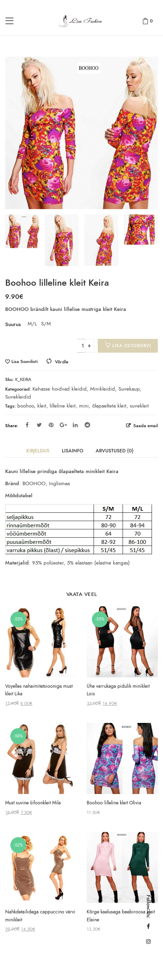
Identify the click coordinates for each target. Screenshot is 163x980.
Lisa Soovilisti (25, 362)
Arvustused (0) (115, 451)
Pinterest (51, 425)
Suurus (13, 324)
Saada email (145, 426)
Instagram (148, 941)
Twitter (39, 425)
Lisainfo (73, 451)
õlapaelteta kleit (109, 406)
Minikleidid (103, 389)
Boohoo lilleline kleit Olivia (114, 803)
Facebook (27, 425)
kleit (42, 406)
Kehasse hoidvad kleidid (60, 389)
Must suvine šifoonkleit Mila (33, 803)
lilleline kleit (63, 406)
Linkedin (75, 425)
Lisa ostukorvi (132, 346)
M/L (32, 324)
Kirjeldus (38, 451)
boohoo (26, 406)
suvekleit (139, 406)
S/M (45, 324)
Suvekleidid (18, 397)
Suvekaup (129, 389)
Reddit (87, 425)
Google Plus (63, 425)
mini (84, 406)
